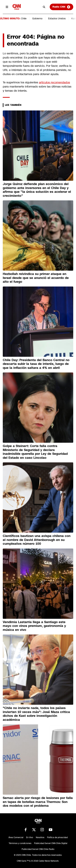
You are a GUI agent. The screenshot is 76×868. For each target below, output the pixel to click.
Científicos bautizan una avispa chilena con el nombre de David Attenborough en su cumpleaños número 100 (37, 540)
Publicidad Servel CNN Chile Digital (51, 843)
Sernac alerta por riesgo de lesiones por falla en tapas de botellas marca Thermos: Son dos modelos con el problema (38, 802)
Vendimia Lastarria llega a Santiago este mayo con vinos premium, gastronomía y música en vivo (34, 626)
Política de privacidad (57, 837)
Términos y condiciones (20, 843)
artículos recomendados (54, 82)
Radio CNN (61, 7)
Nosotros (40, 837)
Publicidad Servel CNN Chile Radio (38, 849)
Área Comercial (16, 837)
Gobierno (37, 18)
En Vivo (30, 837)
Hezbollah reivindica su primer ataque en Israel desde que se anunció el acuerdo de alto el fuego (36, 278)
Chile (24, 18)
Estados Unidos (57, 18)
